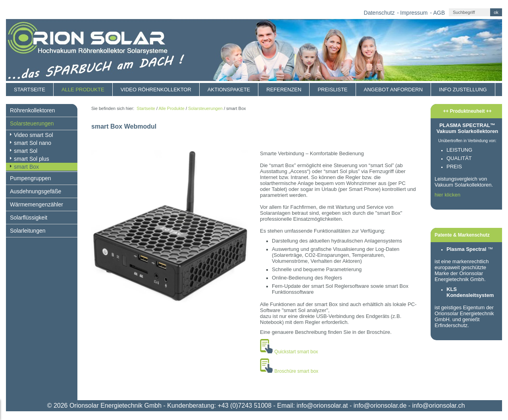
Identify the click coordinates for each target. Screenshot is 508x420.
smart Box (26, 167)
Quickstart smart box (296, 352)
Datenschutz (379, 13)
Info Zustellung (463, 90)
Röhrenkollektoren (33, 110)
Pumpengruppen (31, 178)
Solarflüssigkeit (29, 218)
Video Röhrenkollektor (156, 90)
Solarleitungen (28, 231)
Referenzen (284, 90)
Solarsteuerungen (32, 123)
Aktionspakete (229, 90)
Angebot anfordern (394, 90)
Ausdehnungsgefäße (36, 191)
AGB (439, 13)
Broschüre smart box (296, 371)
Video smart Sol (34, 135)
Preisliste (332, 90)
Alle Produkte (83, 90)
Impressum (414, 13)
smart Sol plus (32, 159)
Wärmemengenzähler (37, 204)
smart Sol (26, 151)
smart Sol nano (33, 143)
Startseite (30, 90)
